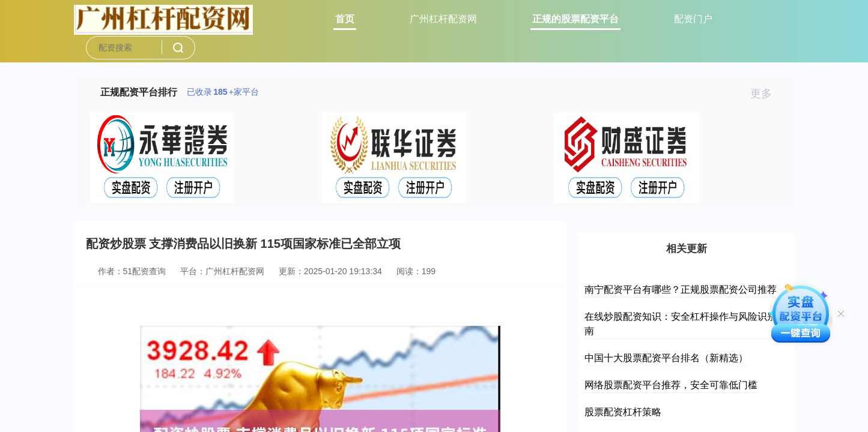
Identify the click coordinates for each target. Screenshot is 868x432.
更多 (766, 94)
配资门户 (693, 19)
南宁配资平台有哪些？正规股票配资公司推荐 (681, 289)
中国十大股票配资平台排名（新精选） (666, 358)
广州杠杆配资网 (443, 19)
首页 (345, 19)
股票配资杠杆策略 (623, 412)
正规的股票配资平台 (575, 19)
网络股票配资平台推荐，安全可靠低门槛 (671, 385)
